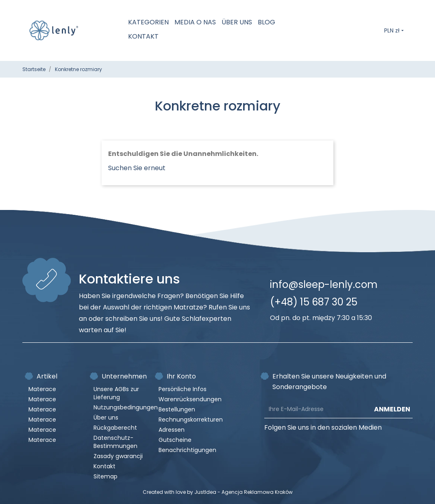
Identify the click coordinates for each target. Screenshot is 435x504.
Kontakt (143, 36)
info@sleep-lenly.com (324, 284)
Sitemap (105, 476)
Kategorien (148, 22)
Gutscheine (175, 440)
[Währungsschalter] (395, 30)
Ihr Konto (181, 376)
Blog (266, 22)
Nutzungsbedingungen (126, 407)
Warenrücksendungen (190, 399)
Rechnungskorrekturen (191, 420)
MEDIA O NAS (195, 22)
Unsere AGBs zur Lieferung (116, 393)
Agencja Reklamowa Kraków (257, 492)
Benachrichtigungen (187, 450)
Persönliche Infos (183, 389)
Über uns (237, 22)
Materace (42, 389)
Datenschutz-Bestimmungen (115, 442)
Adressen (172, 430)
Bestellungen (177, 409)
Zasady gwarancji (118, 456)
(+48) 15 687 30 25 (314, 302)
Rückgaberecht (115, 428)
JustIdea (205, 492)
